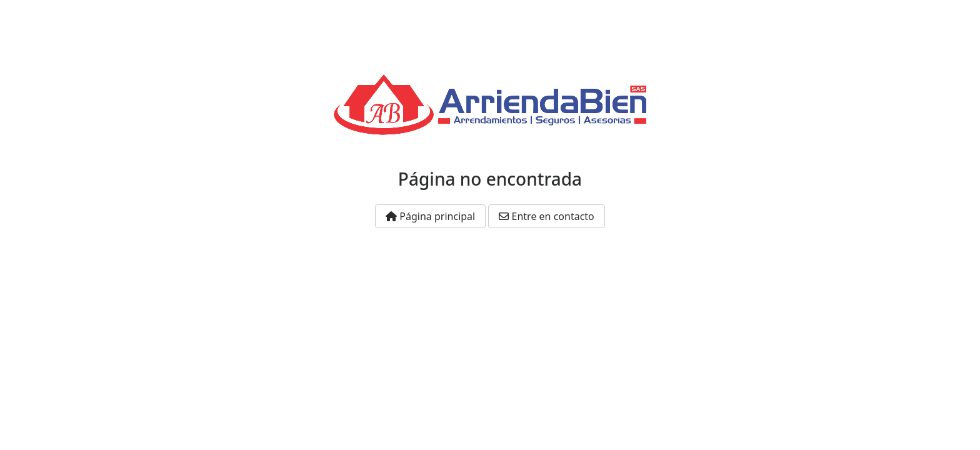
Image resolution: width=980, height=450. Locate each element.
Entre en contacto (546, 216)
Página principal (430, 216)
